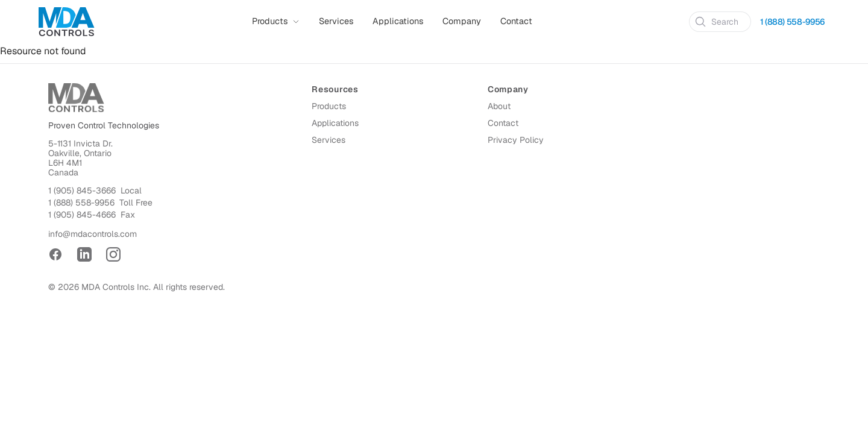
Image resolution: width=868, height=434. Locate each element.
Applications (398, 21)
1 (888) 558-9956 (81, 203)
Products (329, 106)
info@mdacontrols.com (93, 234)
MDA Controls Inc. (116, 287)
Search (716, 22)
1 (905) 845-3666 (82, 190)
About (499, 106)
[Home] (67, 22)
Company (462, 21)
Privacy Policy (516, 140)
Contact (516, 21)
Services (336, 21)
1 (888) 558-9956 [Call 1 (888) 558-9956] (792, 22)
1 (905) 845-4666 (82, 215)
